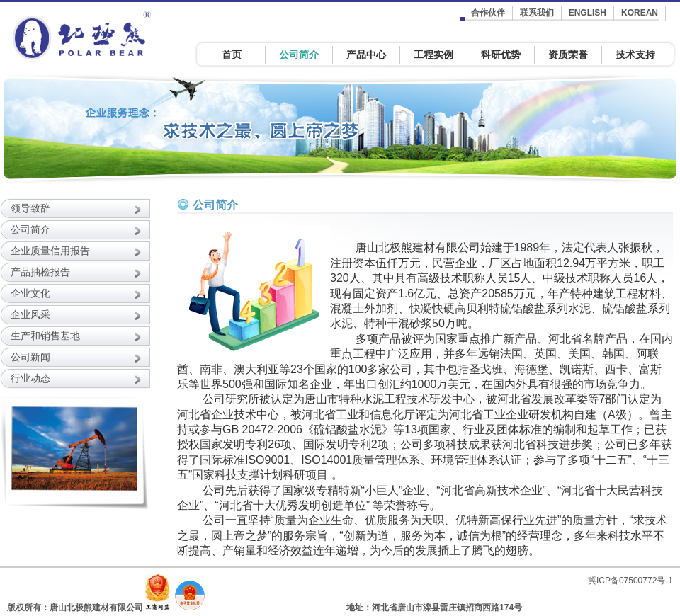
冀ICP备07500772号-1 (630, 581)
